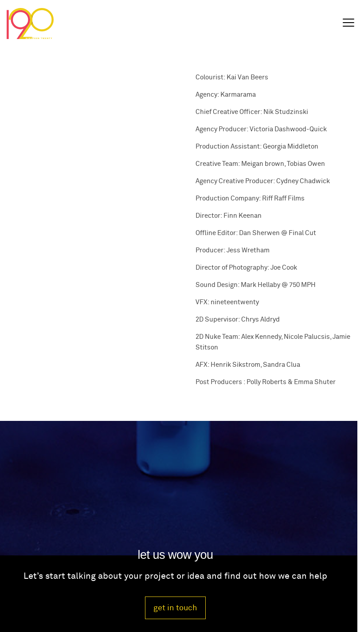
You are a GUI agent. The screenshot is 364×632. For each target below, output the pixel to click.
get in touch (175, 608)
